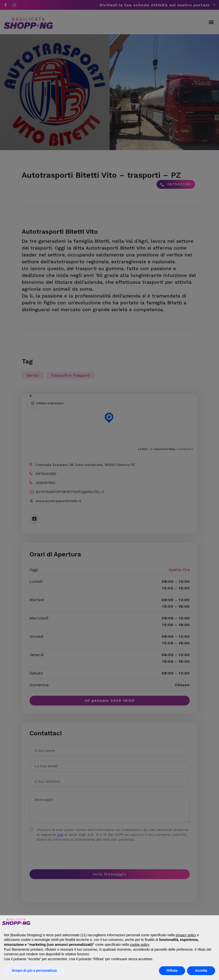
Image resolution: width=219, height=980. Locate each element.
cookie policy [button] (140, 945)
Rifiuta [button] (172, 970)
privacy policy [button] (186, 935)
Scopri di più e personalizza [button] (34, 970)
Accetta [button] (201, 970)
